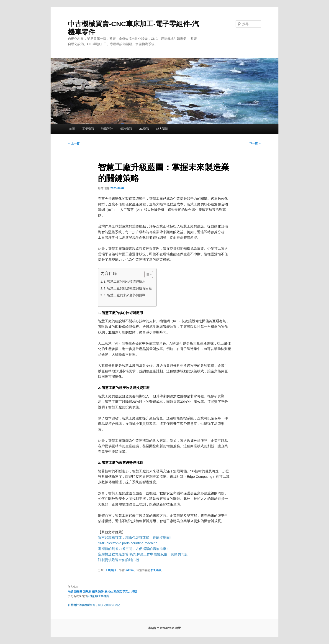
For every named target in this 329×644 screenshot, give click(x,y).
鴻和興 (78, 592)
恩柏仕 (109, 592)
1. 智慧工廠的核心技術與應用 (125, 282)
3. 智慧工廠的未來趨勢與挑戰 (125, 295)
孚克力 (126, 592)
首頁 (72, 129)
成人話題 (162, 129)
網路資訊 (126, 129)
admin (130, 570)
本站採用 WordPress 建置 (164, 628)
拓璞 (95, 592)
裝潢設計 (107, 129)
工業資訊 (88, 129)
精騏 (135, 592)
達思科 (87, 592)
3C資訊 (144, 129)
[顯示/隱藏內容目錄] (146, 274)
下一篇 (255, 143)
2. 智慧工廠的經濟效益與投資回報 (128, 288)
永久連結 (156, 570)
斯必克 (118, 592)
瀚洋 (101, 592)
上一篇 (74, 143)
